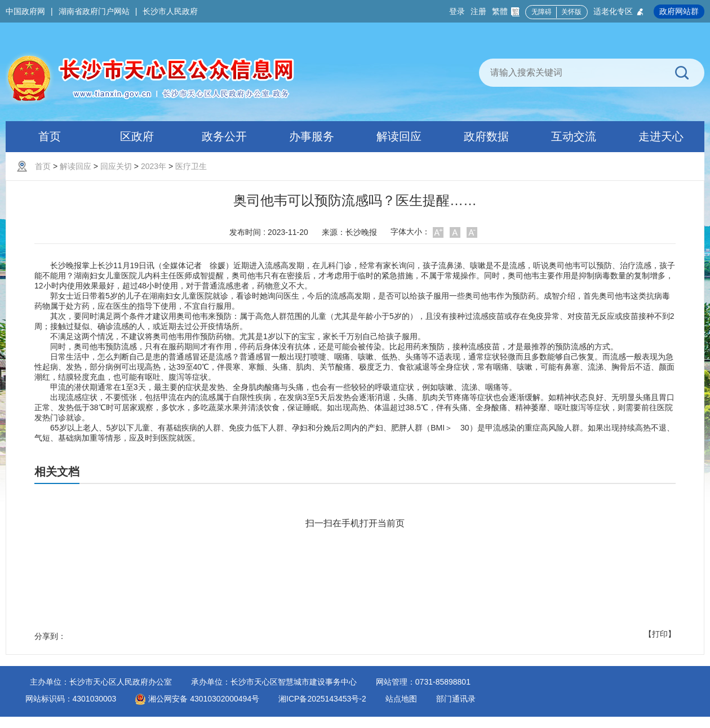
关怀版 (571, 12)
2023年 (154, 166)
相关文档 (57, 472)
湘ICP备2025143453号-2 (322, 699)
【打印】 (660, 634)
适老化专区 (619, 12)
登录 (457, 11)
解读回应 (76, 166)
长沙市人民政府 (170, 11)
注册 (478, 11)
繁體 (506, 12)
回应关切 (116, 166)
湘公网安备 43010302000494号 (197, 699)
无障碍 (542, 12)
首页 (43, 166)
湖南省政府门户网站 (94, 11)
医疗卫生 (191, 166)
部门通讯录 (456, 699)
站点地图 (401, 699)
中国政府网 (25, 11)
